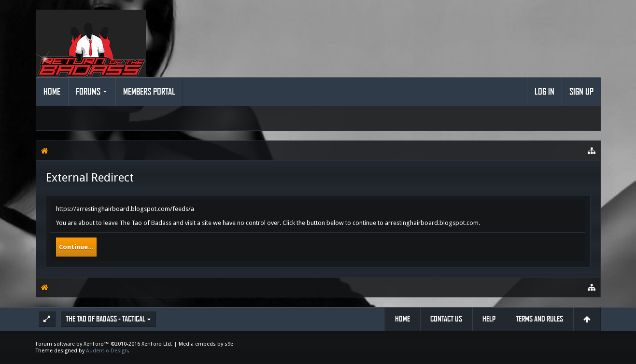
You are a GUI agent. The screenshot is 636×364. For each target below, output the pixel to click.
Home (52, 92)
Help (489, 319)
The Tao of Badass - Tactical (106, 319)
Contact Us (446, 319)
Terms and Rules (539, 319)
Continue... (76, 247)
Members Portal (149, 92)
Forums (88, 92)
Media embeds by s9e (206, 344)
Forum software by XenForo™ (104, 344)
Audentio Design (107, 351)
